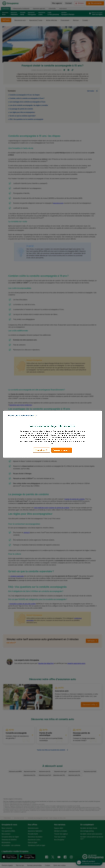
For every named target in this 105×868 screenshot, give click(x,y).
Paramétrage (42, 450)
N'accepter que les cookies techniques (22, 416)
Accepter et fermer (62, 450)
